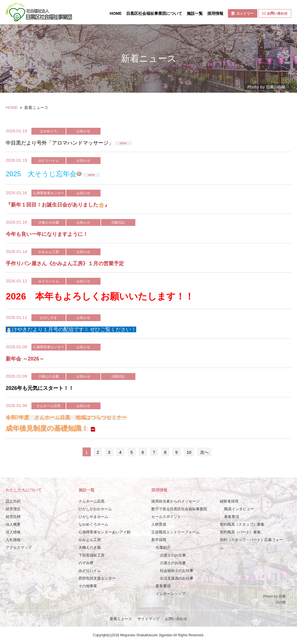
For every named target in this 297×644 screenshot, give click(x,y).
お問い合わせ (275, 13)
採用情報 (215, 13)
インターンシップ (170, 594)
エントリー (243, 13)
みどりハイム (90, 571)
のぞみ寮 (86, 563)
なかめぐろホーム (93, 524)
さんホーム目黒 (92, 501)
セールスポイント (166, 517)
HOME (116, 13)
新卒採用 (159, 540)
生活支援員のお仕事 (177, 578)
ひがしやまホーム (93, 517)
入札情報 (13, 540)
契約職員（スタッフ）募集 (242, 524)
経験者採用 (229, 501)
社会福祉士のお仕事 (177, 571)
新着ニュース (121, 619)
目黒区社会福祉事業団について (154, 13)
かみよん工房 (90, 540)
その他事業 (88, 586)
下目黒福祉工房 (92, 555)
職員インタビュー (239, 509)
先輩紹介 (163, 547)
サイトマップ (148, 619)
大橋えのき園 (90, 547)
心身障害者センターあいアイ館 (105, 532)
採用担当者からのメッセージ (175, 501)
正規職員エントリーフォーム (175, 532)
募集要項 (163, 586)
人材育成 (159, 524)
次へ (204, 452)
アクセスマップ (19, 547)
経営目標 (13, 517)
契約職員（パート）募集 (240, 532)
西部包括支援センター (97, 578)
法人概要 (13, 524)
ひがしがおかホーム (95, 509)
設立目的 (13, 501)
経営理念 (13, 509)
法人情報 (13, 532)
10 (189, 452)
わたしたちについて (24, 490)
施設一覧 (195, 13)
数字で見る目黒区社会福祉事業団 (179, 509)
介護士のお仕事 (173, 555)
